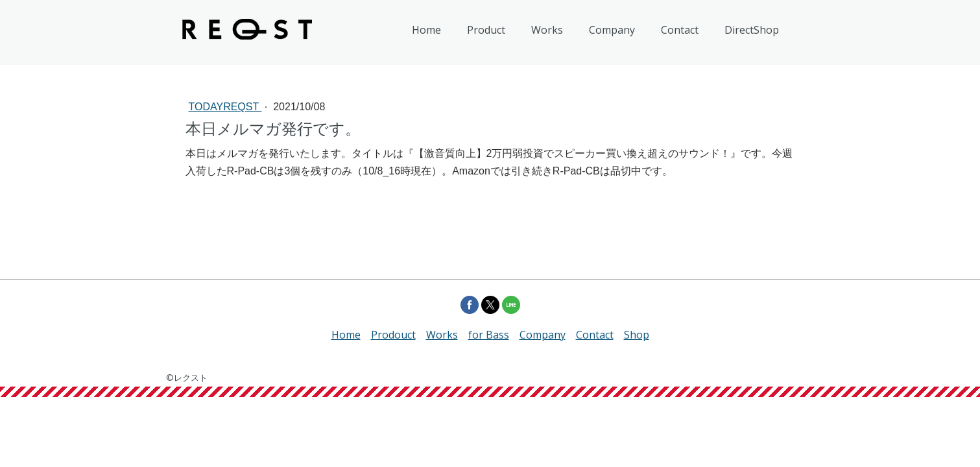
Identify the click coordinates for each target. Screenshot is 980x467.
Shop (637, 335)
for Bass (489, 335)
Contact (680, 30)
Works (547, 30)
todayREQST (225, 107)
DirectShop (752, 30)
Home (426, 30)
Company (612, 30)
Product (486, 30)
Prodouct (393, 335)
